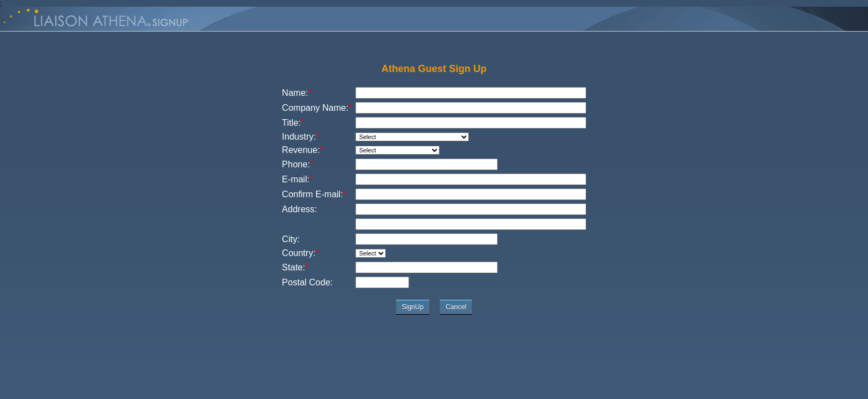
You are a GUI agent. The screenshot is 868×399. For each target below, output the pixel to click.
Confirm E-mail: (314, 194)
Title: (293, 123)
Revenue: (303, 150)
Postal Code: (307, 282)
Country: (300, 253)
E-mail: (297, 179)
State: (293, 267)
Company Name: (317, 108)
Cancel (456, 307)
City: (291, 239)
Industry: (301, 137)
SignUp (413, 307)
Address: (299, 209)
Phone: (298, 164)
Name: (296, 93)
